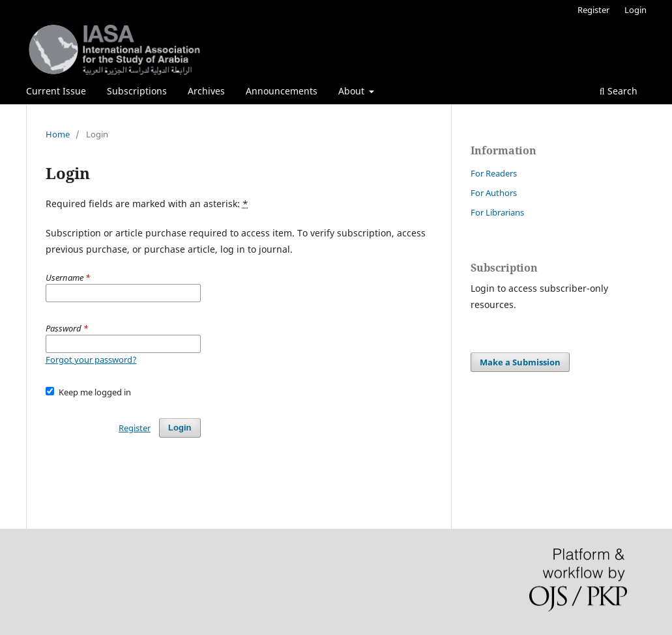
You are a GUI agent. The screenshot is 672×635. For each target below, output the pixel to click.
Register (593, 10)
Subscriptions (137, 91)
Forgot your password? (91, 360)
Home (58, 134)
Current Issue (56, 91)
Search (619, 91)
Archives (206, 91)
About (353, 91)
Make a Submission (520, 362)
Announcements (282, 91)
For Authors (494, 193)
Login (635, 10)
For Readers (494, 173)
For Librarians (497, 212)
